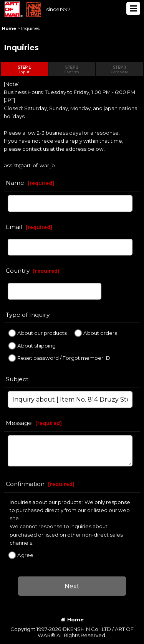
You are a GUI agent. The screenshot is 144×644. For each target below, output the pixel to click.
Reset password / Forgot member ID (64, 358)
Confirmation (25, 484)
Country (18, 271)
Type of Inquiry (28, 315)
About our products (42, 333)
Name (15, 183)
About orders (100, 333)
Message (19, 423)
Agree (25, 555)
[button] (133, 8)
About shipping (36, 345)
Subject (17, 379)
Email (14, 227)
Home (72, 619)
